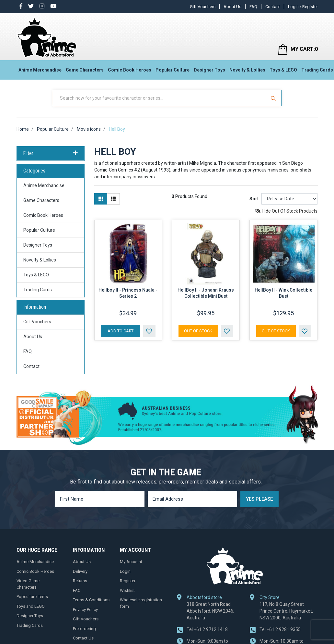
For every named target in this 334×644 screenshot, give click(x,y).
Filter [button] (51, 153)
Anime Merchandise (40, 70)
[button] (149, 331)
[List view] (113, 199)
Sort (254, 199)
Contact (273, 7)
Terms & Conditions (91, 600)
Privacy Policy (85, 610)
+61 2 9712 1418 (207, 629)
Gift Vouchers (203, 7)
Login (125, 571)
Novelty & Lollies (247, 70)
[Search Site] (274, 98)
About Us (232, 7)
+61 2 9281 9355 (280, 629)
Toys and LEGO (31, 606)
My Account (131, 562)
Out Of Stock (198, 331)
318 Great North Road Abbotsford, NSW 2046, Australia (210, 611)
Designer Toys (209, 70)
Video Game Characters (28, 584)
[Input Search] (160, 98)
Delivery (80, 571)
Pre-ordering (84, 629)
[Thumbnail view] (101, 199)
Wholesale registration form (141, 603)
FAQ (253, 7)
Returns (80, 581)
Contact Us (83, 638)
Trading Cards (38, 290)
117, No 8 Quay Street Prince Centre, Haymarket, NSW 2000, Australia (286, 611)
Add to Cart (121, 331)
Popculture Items (32, 597)
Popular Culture (173, 70)
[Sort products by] (289, 199)
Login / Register (303, 7)
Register (128, 581)
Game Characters (85, 70)
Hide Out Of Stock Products (286, 211)
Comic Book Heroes (130, 70)
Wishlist (127, 590)
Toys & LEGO (283, 70)
